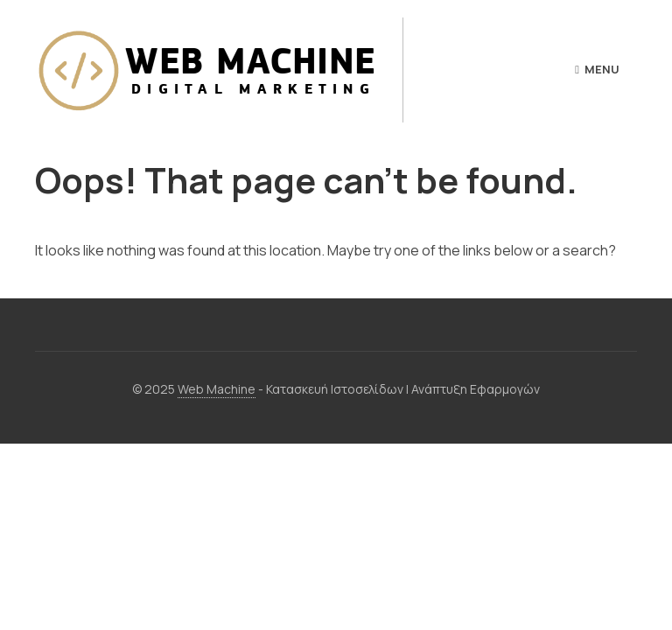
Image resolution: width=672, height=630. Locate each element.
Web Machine (217, 389)
